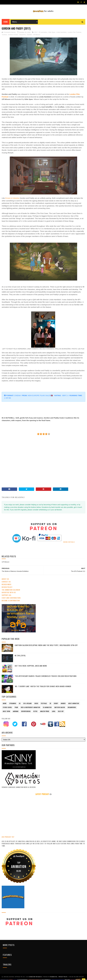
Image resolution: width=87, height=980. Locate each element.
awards (63, 704)
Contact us (6, 582)
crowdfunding (26, 712)
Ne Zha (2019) (20, 656)
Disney (56, 704)
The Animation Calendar (11, 590)
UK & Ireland (27, 704)
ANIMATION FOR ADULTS (36, 977)
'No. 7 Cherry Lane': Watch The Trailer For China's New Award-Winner (43, 687)
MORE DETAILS (69, 543)
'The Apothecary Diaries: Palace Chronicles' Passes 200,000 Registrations (46, 677)
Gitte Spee (52, 33)
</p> (33, 467)
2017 (36, 33)
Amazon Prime (45, 712)
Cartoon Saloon (60, 708)
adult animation (74, 704)
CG (20, 704)
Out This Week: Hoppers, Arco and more (31, 666)
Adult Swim (6, 712)
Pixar (16, 708)
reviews (4, 35)
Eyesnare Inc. (54, 977)
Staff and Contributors (11, 598)
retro (35, 712)
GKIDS (36, 704)
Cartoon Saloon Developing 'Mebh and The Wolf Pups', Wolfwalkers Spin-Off (46, 646)
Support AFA (6, 596)
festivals (44, 704)
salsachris (22, 35)
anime (5, 704)
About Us (5, 580)
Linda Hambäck (61, 33)
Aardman (16, 712)
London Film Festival (74, 33)
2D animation (43, 33)
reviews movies (13, 35)
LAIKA (54, 712)
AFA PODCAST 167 (8, 837)
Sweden (29, 35)
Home (6, 22)
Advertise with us (9, 593)
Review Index (7, 585)
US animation (47, 708)
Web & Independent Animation (30, 708)
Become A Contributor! (11, 601)
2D (50, 704)
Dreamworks (72, 708)
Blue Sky (61, 712)
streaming (13, 704)
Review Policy (7, 588)
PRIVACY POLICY (63, 977)
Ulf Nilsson (37, 35)
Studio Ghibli (7, 708)
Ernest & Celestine (12, 199)
